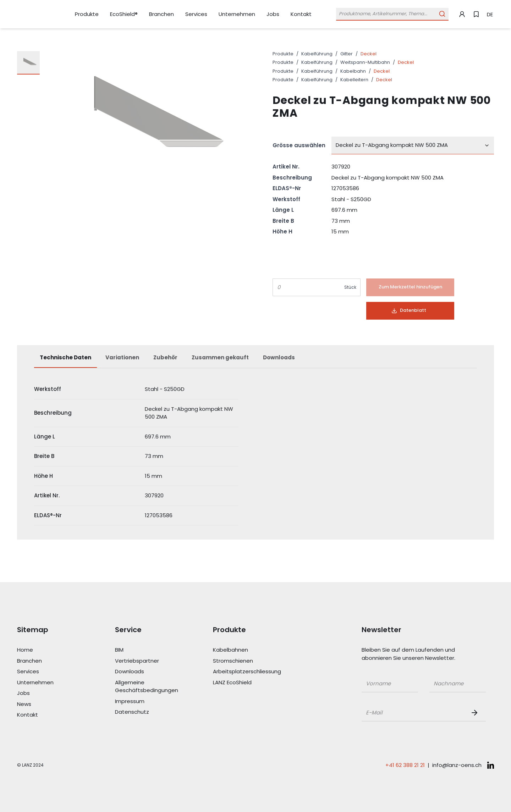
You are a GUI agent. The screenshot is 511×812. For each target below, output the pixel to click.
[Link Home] (49, 650)
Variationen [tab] (122, 357)
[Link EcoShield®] (124, 14)
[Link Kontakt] (301, 14)
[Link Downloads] (147, 672)
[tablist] (255, 361)
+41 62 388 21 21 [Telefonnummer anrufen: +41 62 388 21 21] (405, 765)
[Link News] (49, 704)
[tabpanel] (255, 452)
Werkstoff (286, 199)
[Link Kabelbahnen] (245, 650)
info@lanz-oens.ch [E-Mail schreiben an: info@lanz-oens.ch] (457, 765)
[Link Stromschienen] (245, 661)
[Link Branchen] (161, 14)
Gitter (347, 54)
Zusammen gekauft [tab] (220, 357)
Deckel (369, 54)
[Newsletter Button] (476, 713)
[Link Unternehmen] (237, 14)
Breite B (283, 221)
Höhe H (282, 231)
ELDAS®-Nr (287, 188)
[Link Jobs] (273, 14)
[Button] (410, 287)
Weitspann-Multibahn (365, 62)
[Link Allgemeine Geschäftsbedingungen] (147, 687)
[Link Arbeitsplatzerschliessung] (245, 672)
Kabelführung (317, 54)
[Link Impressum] (147, 701)
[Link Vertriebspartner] (147, 661)
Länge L (283, 210)
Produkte (283, 54)
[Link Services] (196, 14)
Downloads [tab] (279, 357)
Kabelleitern (354, 80)
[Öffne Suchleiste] (392, 14)
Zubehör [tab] (165, 357)
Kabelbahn (353, 71)
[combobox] (413, 145)
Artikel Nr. (286, 167)
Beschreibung (292, 178)
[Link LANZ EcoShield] (245, 683)
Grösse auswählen (299, 145)
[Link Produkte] (87, 14)
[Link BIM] (147, 650)
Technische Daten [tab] (65, 357)
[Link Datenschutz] (147, 712)
